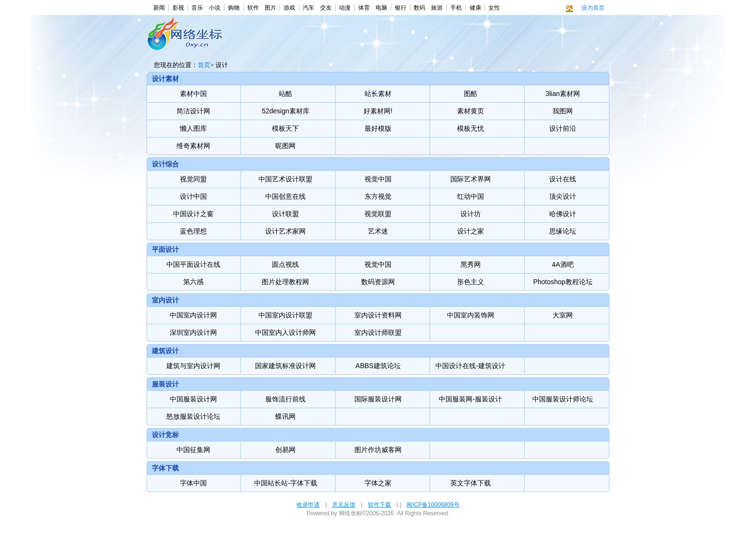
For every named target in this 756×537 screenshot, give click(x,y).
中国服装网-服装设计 (470, 399)
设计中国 (193, 196)
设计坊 (471, 214)
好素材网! (378, 111)
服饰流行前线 (285, 399)
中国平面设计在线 (193, 264)
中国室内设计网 (193, 315)
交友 (326, 8)
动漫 (345, 8)
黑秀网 (471, 264)
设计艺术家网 (285, 231)
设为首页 (593, 8)
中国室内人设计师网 (285, 332)
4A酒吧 (563, 264)
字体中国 (193, 483)
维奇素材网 (193, 146)
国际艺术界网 (471, 179)
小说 (215, 8)
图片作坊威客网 (378, 450)
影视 (178, 8)
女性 (494, 8)
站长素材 (378, 94)
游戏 (289, 8)
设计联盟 (285, 214)
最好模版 (378, 128)
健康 (475, 8)
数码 (419, 8)
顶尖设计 (563, 196)
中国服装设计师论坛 (563, 399)
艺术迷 (378, 231)
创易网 (285, 450)
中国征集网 (193, 450)
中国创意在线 (285, 196)
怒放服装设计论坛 (193, 416)
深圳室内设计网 (193, 332)
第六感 (193, 282)
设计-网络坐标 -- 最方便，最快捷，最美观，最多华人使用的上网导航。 (187, 39)
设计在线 (563, 179)
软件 (253, 8)
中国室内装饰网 (471, 315)
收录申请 (308, 505)
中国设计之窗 (193, 214)
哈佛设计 (563, 214)
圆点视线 (285, 264)
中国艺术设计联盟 (285, 179)
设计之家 (471, 231)
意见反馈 (344, 505)
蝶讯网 (285, 416)
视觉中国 (378, 179)
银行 (401, 8)
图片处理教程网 (285, 282)
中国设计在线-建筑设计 (470, 366)
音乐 (197, 8)
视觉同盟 (193, 179)
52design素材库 (286, 111)
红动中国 (471, 196)
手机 (456, 8)
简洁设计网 (193, 111)
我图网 (563, 111)
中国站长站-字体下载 (286, 483)
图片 (270, 8)
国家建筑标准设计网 (285, 366)
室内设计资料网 (378, 315)
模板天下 (285, 128)
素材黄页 (471, 111)
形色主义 (471, 282)
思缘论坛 (563, 231)
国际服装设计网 (378, 399)
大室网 (563, 315)
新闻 (159, 8)
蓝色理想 (193, 231)
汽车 (309, 8)
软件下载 (379, 505)
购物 (234, 8)
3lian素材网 (563, 94)
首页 (204, 65)
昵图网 (285, 146)
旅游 (437, 8)
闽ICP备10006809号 (433, 505)
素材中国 (193, 94)
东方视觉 (378, 196)
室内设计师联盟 (378, 332)
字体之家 (378, 483)
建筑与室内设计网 (193, 366)
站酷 (285, 94)
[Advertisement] (376, 41)
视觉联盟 (378, 214)
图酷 (471, 94)
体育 (364, 8)
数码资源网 (378, 282)
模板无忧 (471, 128)
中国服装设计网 (193, 399)
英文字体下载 (471, 483)
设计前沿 (563, 128)
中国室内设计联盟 (285, 315)
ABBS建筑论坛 (378, 366)
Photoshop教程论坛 (563, 282)
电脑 (381, 8)
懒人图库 (193, 128)
